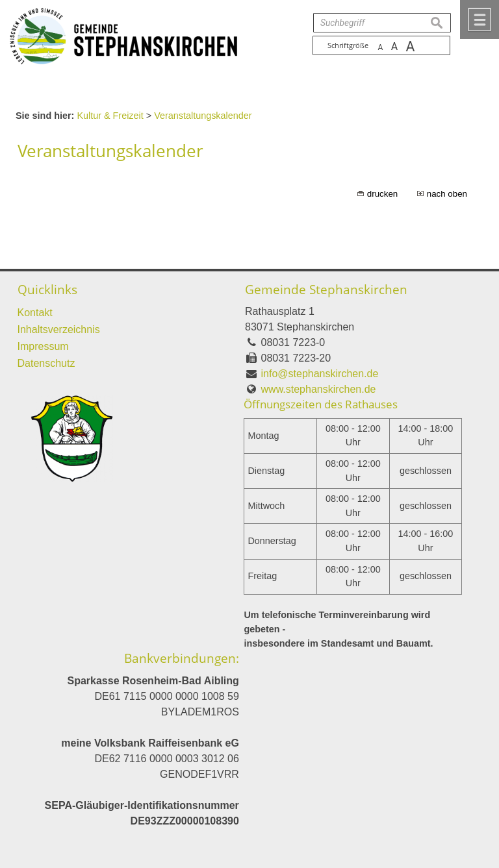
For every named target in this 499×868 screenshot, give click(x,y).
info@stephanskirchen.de (320, 374)
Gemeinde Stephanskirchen (326, 289)
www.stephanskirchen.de (319, 389)
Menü (480, 19)
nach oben (447, 194)
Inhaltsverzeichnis (59, 329)
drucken (382, 194)
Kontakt (35, 313)
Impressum (43, 346)
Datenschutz (46, 363)
